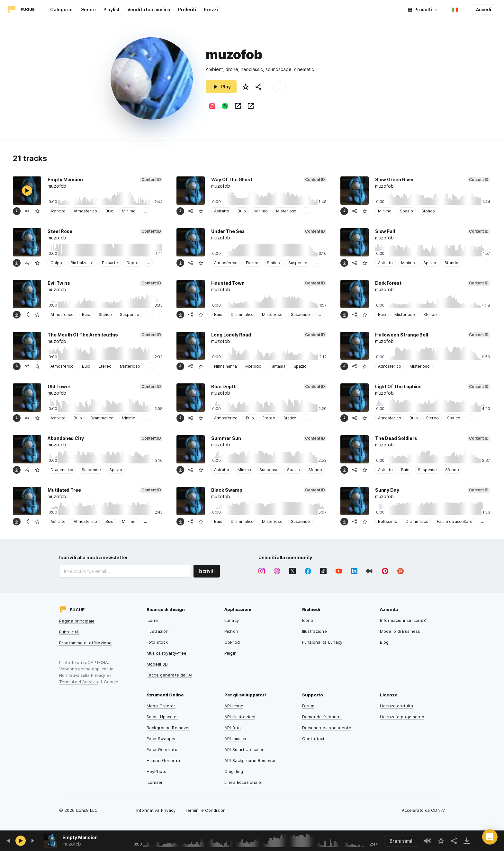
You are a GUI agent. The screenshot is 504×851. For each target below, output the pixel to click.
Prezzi (211, 9)
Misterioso (286, 211)
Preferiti (187, 9)
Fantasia (277, 366)
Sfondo (428, 211)
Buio (110, 211)
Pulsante (110, 263)
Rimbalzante (82, 263)
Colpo (56, 263)
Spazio (406, 211)
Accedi (484, 9)
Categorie (61, 9)
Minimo (129, 211)
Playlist (112, 9)
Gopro (132, 263)
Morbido (253, 366)
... (280, 87)
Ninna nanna (225, 366)
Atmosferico (85, 211)
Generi (88, 9)
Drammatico (242, 314)
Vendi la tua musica (149, 9)
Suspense (298, 263)
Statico (273, 263)
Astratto (58, 211)
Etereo (252, 263)
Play (221, 87)
